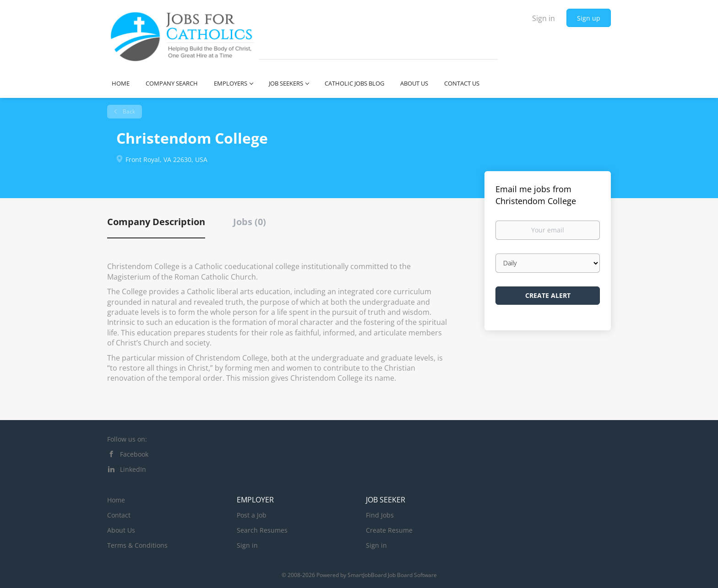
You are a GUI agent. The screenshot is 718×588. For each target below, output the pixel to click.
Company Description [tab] (156, 222)
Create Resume (389, 530)
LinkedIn (133, 469)
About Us (121, 530)
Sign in (544, 18)
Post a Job (252, 515)
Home (116, 500)
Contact (119, 515)
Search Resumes (262, 530)
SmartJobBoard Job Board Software (392, 575)
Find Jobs (380, 515)
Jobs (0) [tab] (250, 222)
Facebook (134, 454)
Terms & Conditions (137, 545)
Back (128, 111)
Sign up (589, 18)
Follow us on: (127, 439)
